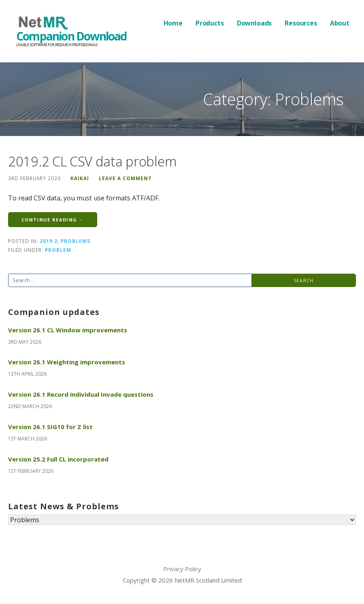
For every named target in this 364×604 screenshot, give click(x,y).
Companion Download (71, 36)
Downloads (254, 23)
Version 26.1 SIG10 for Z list (50, 427)
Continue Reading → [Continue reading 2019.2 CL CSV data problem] (53, 220)
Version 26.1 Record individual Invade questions (81, 394)
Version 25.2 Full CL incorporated (58, 459)
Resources (301, 23)
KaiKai (80, 178)
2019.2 (49, 241)
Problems (76, 241)
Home (173, 23)
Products (210, 23)
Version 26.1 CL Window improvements (68, 330)
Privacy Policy (182, 569)
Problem (58, 250)
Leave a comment (125, 178)
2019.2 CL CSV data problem (92, 161)
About (340, 23)
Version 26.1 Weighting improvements (67, 362)
